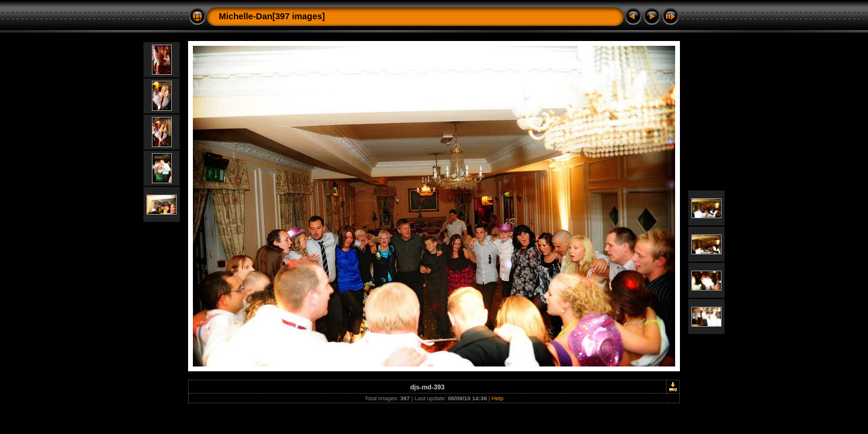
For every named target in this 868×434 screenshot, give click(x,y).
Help (498, 398)
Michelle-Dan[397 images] (272, 16)
